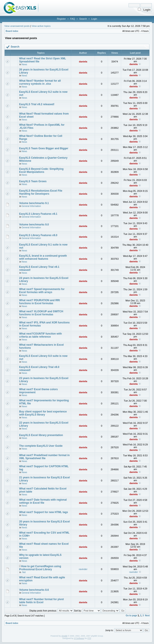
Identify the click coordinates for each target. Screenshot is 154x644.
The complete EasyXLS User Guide (41, 446)
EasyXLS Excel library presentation (41, 435)
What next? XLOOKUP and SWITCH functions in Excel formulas (41, 313)
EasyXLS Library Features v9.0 (38, 235)
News (24, 64)
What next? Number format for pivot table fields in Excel (41, 601)
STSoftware (79, 638)
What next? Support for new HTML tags (44, 512)
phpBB (64, 636)
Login (94, 19)
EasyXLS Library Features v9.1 (38, 214)
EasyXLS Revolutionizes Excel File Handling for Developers (41, 192)
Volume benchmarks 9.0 (34, 225)
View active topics (41, 26)
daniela (83, 62)
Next (147, 616)
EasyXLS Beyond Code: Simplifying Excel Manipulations (41, 170)
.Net (24, 572)
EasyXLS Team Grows (33, 181)
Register (61, 19)
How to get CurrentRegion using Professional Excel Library (40, 568)
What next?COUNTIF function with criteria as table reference (40, 335)
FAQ (73, 19)
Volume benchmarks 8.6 (34, 590)
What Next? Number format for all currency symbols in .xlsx (40, 82)
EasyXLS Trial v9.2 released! (37, 104)
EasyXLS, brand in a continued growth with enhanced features (43, 257)
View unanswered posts (17, 26)
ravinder (83, 569)
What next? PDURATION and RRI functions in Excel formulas (39, 302)
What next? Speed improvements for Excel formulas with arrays (42, 291)
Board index (12, 31)
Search (83, 19)
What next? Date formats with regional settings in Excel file (43, 501)
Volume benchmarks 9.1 (34, 203)
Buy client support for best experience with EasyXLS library (43, 413)
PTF (89, 638)
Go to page (131, 616)
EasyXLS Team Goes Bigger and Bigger (44, 148)
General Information (31, 206)
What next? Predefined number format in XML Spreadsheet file (44, 457)
